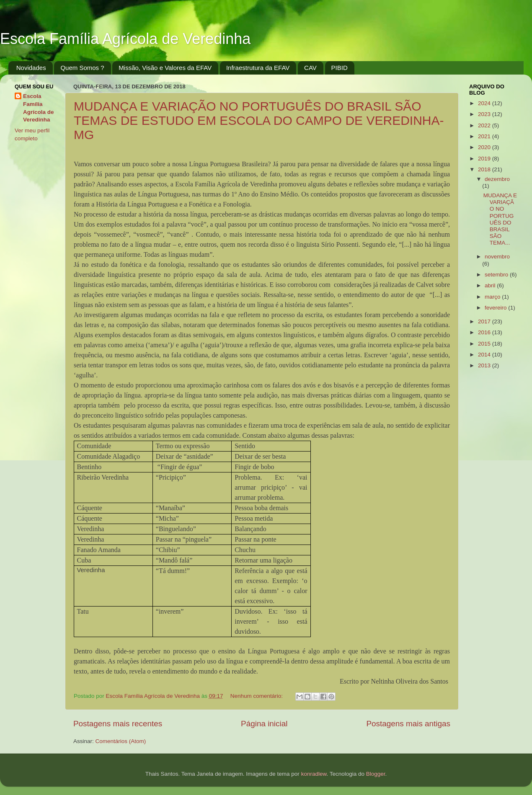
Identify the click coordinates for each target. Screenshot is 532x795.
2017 (485, 321)
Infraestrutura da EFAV (258, 68)
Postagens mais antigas (408, 724)
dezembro (497, 179)
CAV (310, 68)
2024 (485, 103)
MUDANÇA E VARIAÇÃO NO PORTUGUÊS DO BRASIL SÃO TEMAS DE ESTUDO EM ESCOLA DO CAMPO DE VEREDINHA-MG (259, 120)
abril (491, 285)
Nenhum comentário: (257, 696)
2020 (485, 147)
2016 (485, 332)
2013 (485, 365)
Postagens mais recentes (118, 724)
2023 (485, 114)
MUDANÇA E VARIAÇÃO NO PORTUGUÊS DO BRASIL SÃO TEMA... (500, 219)
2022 (485, 125)
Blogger (376, 774)
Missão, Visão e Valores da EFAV (165, 68)
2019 (485, 159)
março (493, 297)
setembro (497, 275)
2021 (485, 136)
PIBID (340, 68)
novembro (497, 257)
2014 (485, 355)
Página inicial (264, 724)
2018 (485, 169)
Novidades (31, 68)
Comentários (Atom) (121, 741)
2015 (485, 344)
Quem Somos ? (82, 68)
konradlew (314, 774)
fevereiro (496, 308)
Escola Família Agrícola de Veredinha (125, 39)
